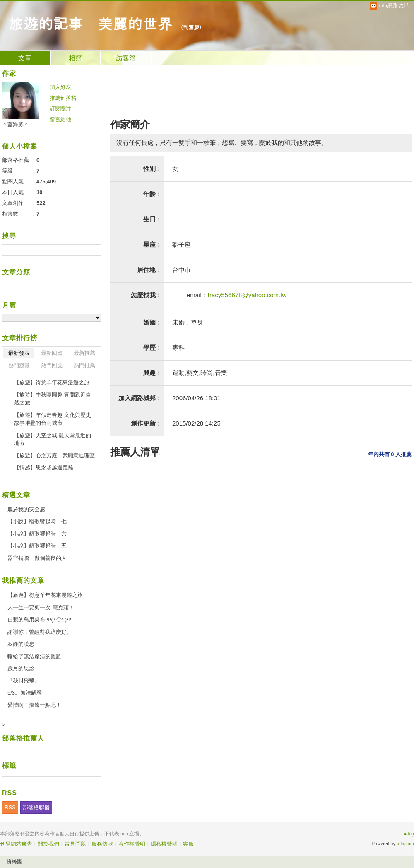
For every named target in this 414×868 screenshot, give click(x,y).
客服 (188, 844)
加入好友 (60, 87)
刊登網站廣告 (16, 844)
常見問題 (75, 844)
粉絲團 (14, 862)
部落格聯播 (36, 807)
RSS (10, 807)
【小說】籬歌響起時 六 (37, 534)
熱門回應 (52, 365)
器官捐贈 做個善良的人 (37, 558)
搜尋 (94, 250)
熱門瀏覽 (19, 365)
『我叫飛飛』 (24, 681)
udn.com (405, 844)
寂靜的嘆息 (21, 644)
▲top (408, 834)
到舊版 (191, 27)
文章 (25, 58)
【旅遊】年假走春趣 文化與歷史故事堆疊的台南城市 (53, 419)
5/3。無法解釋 (25, 693)
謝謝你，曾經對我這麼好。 (40, 632)
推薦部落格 (63, 98)
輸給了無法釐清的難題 (34, 656)
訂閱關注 (60, 109)
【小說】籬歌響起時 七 (37, 521)
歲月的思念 (21, 668)
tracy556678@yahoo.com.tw (247, 295)
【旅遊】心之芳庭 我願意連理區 (54, 456)
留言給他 (60, 119)
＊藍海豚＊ (16, 124)
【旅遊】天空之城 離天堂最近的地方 (53, 439)
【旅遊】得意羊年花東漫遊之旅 (52, 382)
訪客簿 (126, 58)
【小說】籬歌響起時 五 (37, 546)
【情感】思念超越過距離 (44, 468)
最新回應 (52, 353)
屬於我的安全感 (26, 509)
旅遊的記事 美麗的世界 (90, 23)
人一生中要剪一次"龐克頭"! (40, 607)
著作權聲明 (132, 844)
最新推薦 (84, 353)
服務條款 (102, 844)
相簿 (75, 58)
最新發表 (19, 353)
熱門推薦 (84, 365)
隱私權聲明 (164, 844)
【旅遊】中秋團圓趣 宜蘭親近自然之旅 (53, 399)
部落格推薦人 (23, 738)
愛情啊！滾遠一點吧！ (34, 705)
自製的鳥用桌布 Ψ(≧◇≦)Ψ (39, 619)
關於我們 (48, 844)
